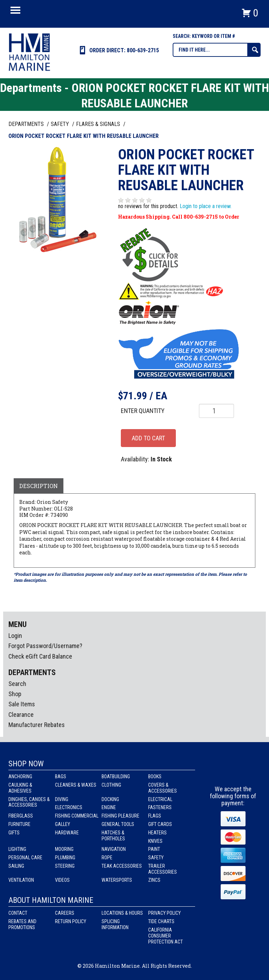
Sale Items (22, 704)
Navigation (114, 849)
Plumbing (65, 858)
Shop (15, 694)
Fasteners (160, 807)
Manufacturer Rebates (37, 725)
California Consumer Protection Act (165, 936)
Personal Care (25, 858)
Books (155, 776)
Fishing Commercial (77, 816)
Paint (154, 849)
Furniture (19, 824)
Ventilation (21, 880)
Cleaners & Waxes (76, 785)
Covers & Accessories (163, 788)
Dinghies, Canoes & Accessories (29, 802)
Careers (65, 913)
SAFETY (61, 124)
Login (15, 636)
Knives (155, 841)
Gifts (14, 833)
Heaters (157, 833)
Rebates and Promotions (22, 924)
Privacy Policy (164, 913)
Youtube (246, 773)
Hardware (67, 833)
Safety (156, 858)
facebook (220, 773)
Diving (62, 799)
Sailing (16, 866)
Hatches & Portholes (113, 836)
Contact (18, 913)
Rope (107, 858)
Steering (65, 866)
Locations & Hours (122, 913)
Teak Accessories (122, 866)
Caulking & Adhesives (20, 788)
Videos (62, 880)
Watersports (117, 880)
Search (17, 684)
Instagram (233, 773)
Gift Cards (160, 824)
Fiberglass (21, 816)
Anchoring (20, 776)
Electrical (160, 799)
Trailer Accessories (163, 869)
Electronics (69, 807)
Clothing (111, 785)
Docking (110, 799)
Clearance (21, 715)
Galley (63, 824)
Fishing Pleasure (120, 816)
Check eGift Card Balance (40, 656)
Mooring (64, 849)
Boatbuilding (116, 776)
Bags (61, 776)
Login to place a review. (206, 206)
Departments (27, 124)
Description (39, 486)
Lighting (17, 849)
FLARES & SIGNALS (99, 124)
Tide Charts (161, 921)
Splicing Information (115, 924)
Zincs (154, 880)
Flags (155, 816)
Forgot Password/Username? (45, 646)
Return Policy (71, 921)
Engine (109, 807)
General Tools (118, 824)
